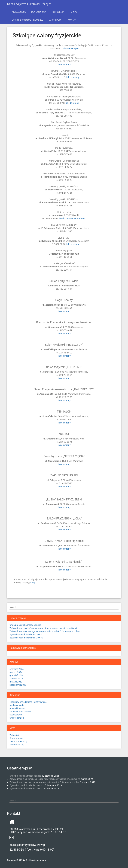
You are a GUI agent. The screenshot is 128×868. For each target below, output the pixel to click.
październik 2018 (18, 685)
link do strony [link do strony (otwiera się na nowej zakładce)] (64, 423)
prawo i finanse (17, 708)
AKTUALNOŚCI (19, 12)
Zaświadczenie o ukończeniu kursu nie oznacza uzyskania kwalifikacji (43, 628)
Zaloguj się (15, 735)
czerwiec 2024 (17, 669)
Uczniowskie (16, 715)
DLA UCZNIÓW (40, 12)
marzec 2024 (16, 672)
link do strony (64, 64)
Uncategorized (17, 718)
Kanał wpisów (16, 738)
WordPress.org (17, 745)
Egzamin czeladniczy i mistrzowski (26, 634)
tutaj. (33, 583)
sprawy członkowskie (20, 711)
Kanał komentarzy (18, 741)
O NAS (75, 12)
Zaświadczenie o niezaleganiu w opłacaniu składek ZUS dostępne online (44, 631)
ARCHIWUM (56, 20)
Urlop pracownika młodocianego (25, 625)
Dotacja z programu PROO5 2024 (28, 20)
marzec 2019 (16, 682)
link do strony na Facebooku (72, 218)
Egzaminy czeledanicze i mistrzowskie (28, 702)
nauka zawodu (17, 705)
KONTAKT (73, 20)
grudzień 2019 (17, 675)
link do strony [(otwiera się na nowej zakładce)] (64, 356)
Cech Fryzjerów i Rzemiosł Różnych (29, 4)
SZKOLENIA (59, 12)
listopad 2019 (16, 679)
